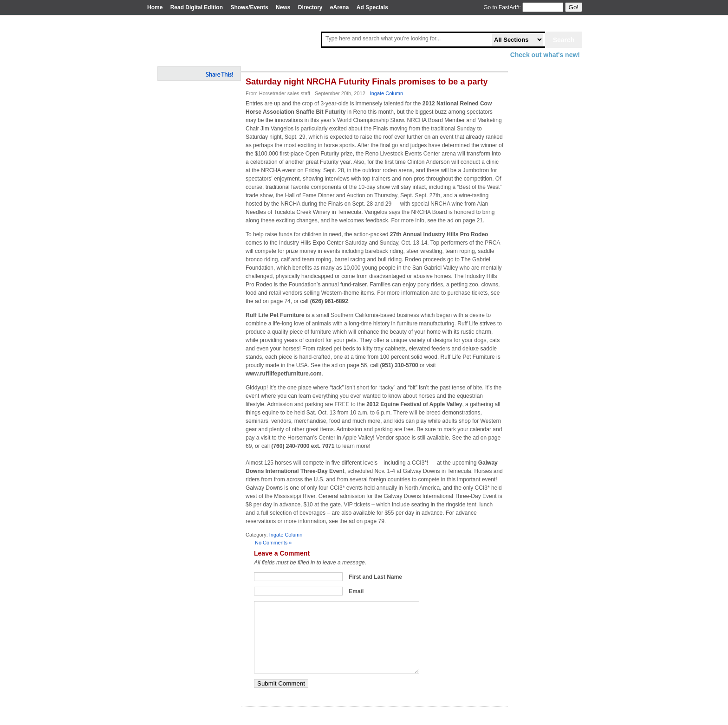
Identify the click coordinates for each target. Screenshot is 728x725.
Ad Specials (372, 7)
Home (155, 7)
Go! (574, 7)
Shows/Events (249, 7)
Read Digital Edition (197, 7)
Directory (310, 7)
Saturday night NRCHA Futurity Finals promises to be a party (367, 82)
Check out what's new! (545, 55)
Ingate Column (387, 93)
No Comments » (273, 543)
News (283, 7)
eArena (340, 7)
